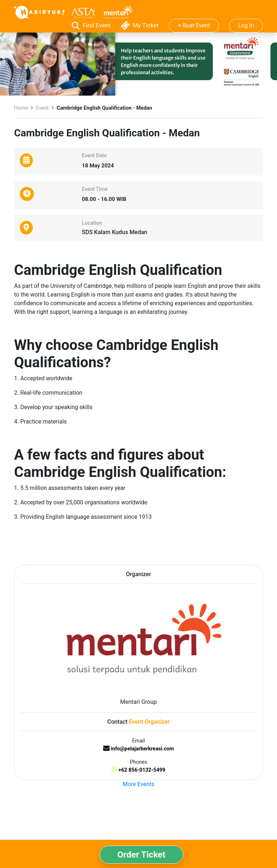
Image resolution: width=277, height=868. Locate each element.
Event (42, 108)
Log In (246, 25)
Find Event (92, 25)
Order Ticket (141, 855)
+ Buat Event (194, 25)
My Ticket (140, 25)
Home (21, 108)
